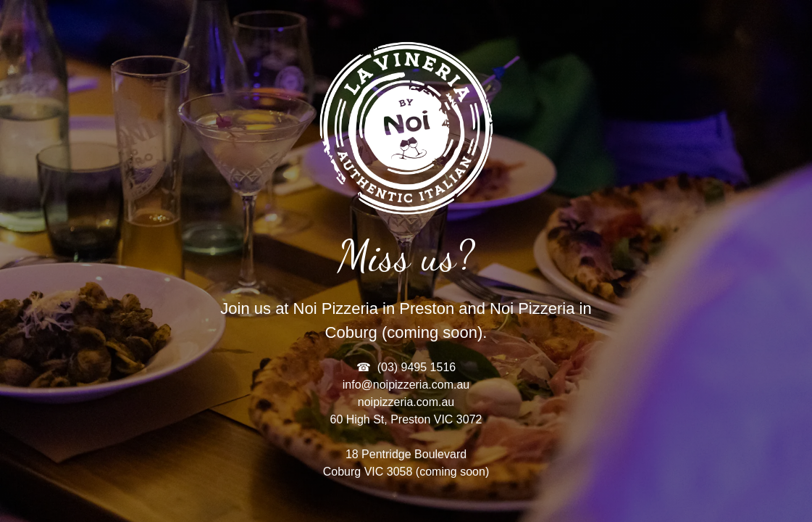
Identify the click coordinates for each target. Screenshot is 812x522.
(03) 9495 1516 (417, 367)
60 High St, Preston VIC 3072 (406, 419)
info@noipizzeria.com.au (406, 385)
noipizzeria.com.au (406, 402)
